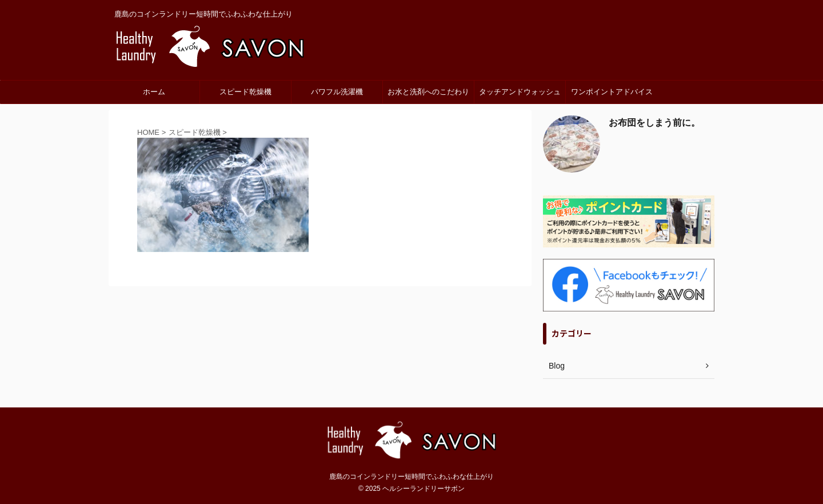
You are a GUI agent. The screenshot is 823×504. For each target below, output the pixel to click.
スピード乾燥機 (245, 92)
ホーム (154, 92)
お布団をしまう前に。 (654, 123)
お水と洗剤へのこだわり (428, 92)
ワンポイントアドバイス (612, 92)
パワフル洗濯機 (337, 92)
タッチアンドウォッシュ (520, 92)
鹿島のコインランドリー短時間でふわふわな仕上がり (411, 477)
